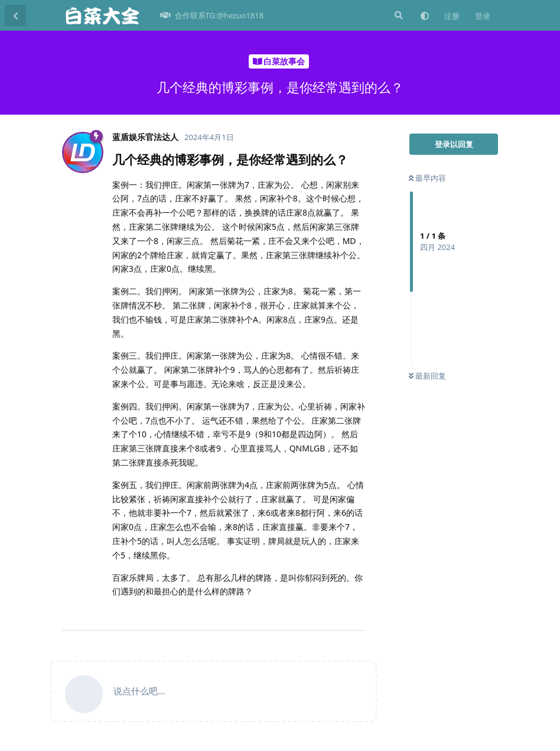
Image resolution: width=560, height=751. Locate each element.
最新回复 (427, 376)
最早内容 (427, 178)
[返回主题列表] (15, 15)
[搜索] (398, 15)
